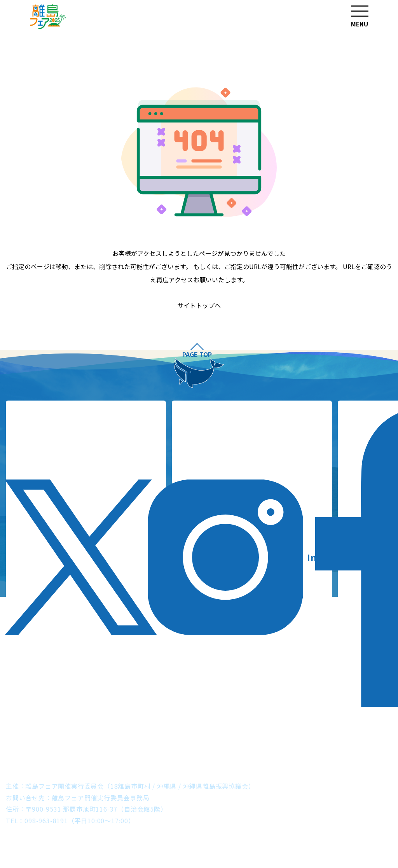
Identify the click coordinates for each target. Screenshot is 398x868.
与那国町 (331, 751)
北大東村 (110, 751)
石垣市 (263, 751)
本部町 (146, 740)
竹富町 (295, 751)
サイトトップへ (199, 305)
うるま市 (181, 740)
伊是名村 (78, 740)
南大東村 (149, 751)
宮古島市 (188, 751)
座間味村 (324, 740)
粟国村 (250, 740)
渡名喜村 (285, 740)
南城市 (217, 740)
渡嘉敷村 (363, 740)
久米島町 (71, 751)
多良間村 (227, 751)
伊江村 (113, 740)
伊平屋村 (39, 740)
